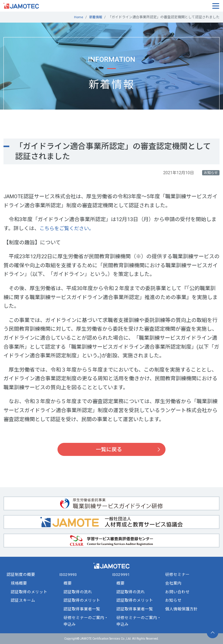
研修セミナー (177, 574)
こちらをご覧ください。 (68, 228)
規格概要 (19, 583)
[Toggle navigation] (216, 6)
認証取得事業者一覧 (82, 609)
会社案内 (173, 583)
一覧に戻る (109, 449)
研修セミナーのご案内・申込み (86, 621)
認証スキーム (23, 600)
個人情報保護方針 (181, 609)
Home (77, 17)
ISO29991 (121, 574)
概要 (68, 583)
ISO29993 (68, 574)
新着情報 (95, 17)
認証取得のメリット (29, 592)
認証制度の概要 (21, 574)
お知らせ (173, 600)
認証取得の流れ (78, 592)
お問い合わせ (177, 592)
